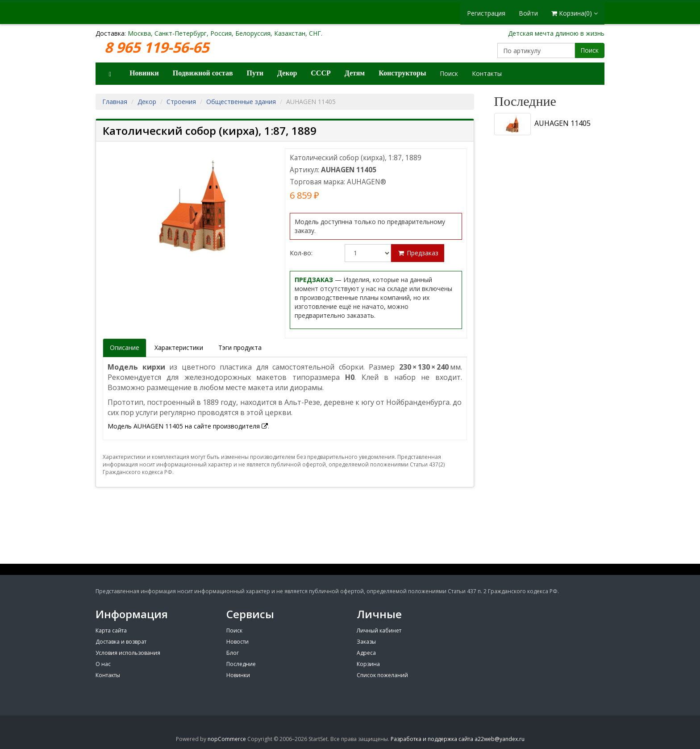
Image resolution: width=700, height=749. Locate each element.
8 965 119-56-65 (158, 48)
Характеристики (179, 347)
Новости (237, 642)
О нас (103, 664)
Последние (241, 664)
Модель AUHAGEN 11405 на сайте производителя (188, 426)
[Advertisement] (546, 426)
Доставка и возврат (121, 642)
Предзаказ (418, 253)
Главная (115, 102)
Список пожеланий (382, 675)
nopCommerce (227, 739)
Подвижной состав (203, 73)
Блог (233, 653)
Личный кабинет (379, 630)
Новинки (144, 73)
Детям (355, 73)
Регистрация (486, 13)
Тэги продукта (240, 347)
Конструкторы (402, 73)
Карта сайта (111, 630)
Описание (125, 347)
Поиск (590, 50)
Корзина (368, 664)
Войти (528, 13)
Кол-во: (301, 253)
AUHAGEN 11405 (542, 124)
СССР (321, 73)
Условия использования (128, 653)
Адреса (366, 653)
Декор (287, 73)
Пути (255, 73)
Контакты (487, 73)
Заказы (366, 642)
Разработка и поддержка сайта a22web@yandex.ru (458, 739)
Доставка (110, 33)
